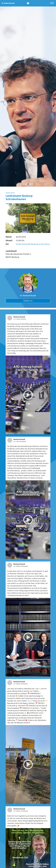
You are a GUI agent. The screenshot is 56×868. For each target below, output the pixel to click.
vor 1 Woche (17, 566)
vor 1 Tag (16, 319)
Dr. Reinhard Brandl (28, 296)
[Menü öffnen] (52, 3)
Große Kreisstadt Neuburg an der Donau (33, 244)
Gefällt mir (28, 301)
